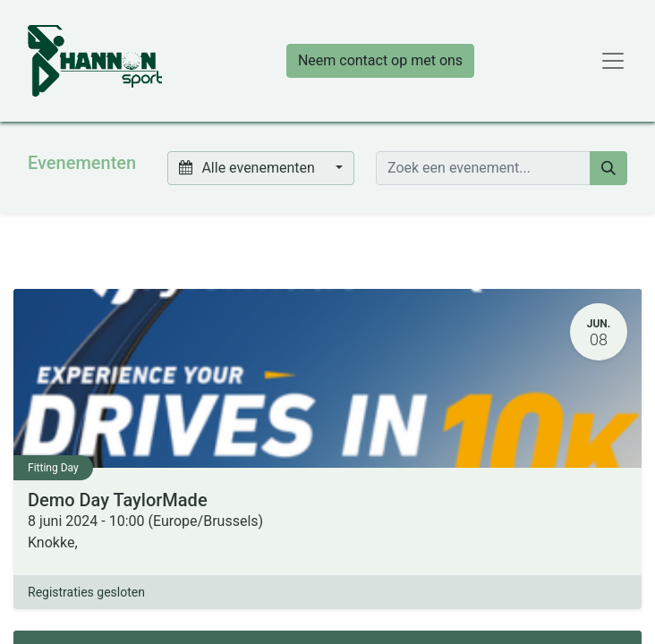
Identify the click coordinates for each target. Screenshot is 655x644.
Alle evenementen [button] (249, 168)
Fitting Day (53, 468)
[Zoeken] (608, 168)
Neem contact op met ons (380, 60)
